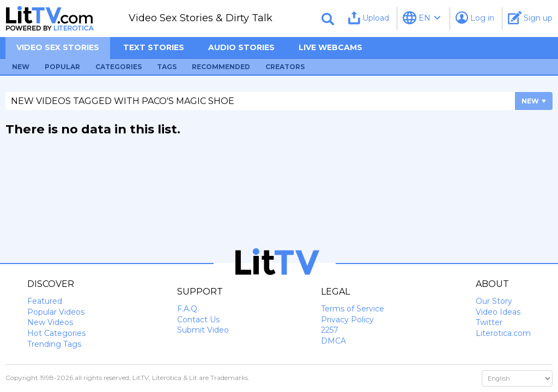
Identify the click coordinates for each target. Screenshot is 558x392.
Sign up (530, 18)
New (21, 67)
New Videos (50, 322)
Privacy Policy (347, 320)
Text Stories (154, 47)
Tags (167, 67)
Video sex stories (58, 47)
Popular (62, 67)
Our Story (494, 301)
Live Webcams (330, 47)
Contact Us (198, 320)
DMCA (333, 341)
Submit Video (203, 330)
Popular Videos (56, 312)
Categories (119, 67)
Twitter (489, 322)
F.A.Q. (188, 309)
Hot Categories (56, 333)
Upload (369, 18)
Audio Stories (241, 47)
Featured (45, 301)
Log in (475, 18)
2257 (330, 330)
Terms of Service (353, 309)
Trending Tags (54, 344)
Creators (285, 67)
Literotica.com (503, 333)
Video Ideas (498, 312)
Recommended (221, 67)
